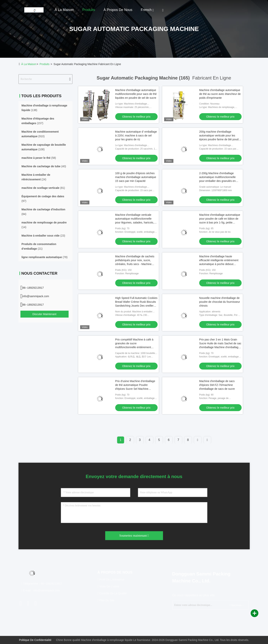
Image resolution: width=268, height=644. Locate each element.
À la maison (64, 10)
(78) (45, 257)
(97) (43, 199)
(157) (38, 121)
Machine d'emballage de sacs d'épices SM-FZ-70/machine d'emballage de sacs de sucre (217, 385)
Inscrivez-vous (237, 605)
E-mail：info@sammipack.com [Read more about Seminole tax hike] (41, 590)
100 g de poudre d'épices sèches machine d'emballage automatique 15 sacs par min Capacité (136, 177)
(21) (39, 246)
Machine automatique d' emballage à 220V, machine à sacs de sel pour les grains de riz (136, 135)
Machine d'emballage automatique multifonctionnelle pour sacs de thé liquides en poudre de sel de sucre (136, 94)
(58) (39, 158)
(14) (44, 225)
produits (44, 64)
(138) (45, 108)
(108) (44, 147)
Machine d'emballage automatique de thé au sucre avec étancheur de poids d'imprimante (220, 94)
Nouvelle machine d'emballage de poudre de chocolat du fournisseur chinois (220, 302)
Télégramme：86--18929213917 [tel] (42, 584)
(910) (40, 134)
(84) (43, 212)
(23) (43, 236)
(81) (43, 188)
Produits (89, 10)
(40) (44, 166)
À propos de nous (118, 10)
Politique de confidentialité (35, 640)
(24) (36, 177)
